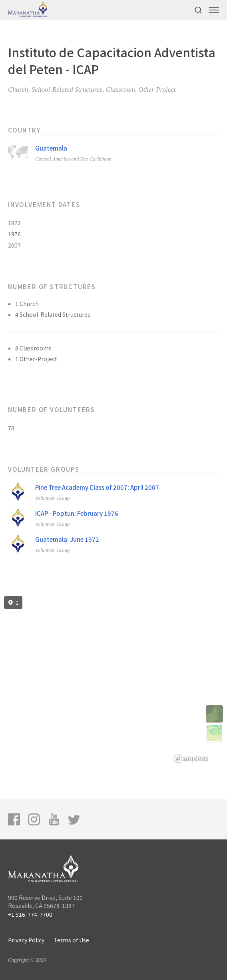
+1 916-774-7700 (30, 914)
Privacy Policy (26, 940)
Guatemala (51, 148)
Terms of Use (71, 940)
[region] (113, 680)
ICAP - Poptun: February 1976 (77, 513)
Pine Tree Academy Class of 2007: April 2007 (97, 487)
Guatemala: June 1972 (67, 539)
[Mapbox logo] (191, 759)
